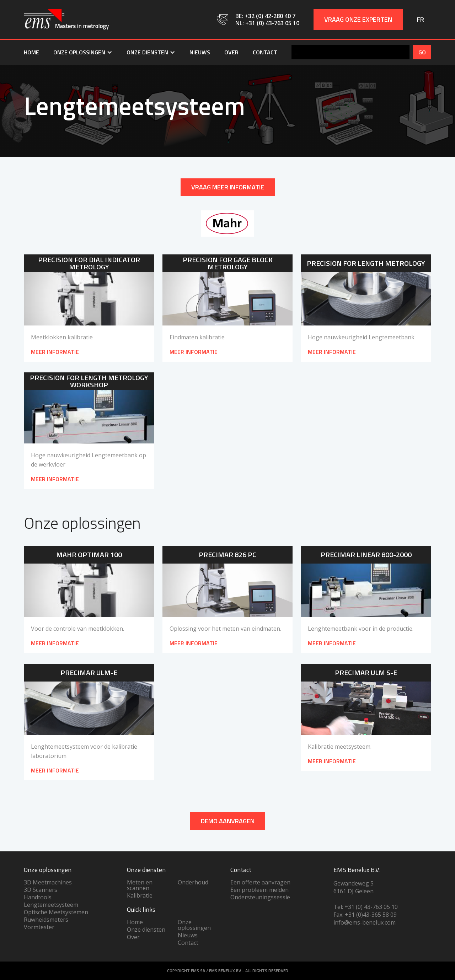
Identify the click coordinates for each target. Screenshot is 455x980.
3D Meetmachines (48, 882)
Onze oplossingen (194, 925)
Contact (265, 52)
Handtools (38, 897)
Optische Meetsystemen (56, 912)
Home (31, 52)
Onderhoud (193, 882)
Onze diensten (146, 930)
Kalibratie (140, 895)
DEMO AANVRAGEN (228, 821)
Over (231, 52)
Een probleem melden (259, 890)
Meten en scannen (140, 885)
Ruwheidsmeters (46, 920)
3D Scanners (41, 890)
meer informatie (55, 352)
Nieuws (200, 52)
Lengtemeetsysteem (51, 905)
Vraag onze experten (358, 19)
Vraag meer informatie (228, 187)
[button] (83, 52)
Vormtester (39, 927)
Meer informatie (55, 643)
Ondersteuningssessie (260, 897)
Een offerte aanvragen (260, 882)
